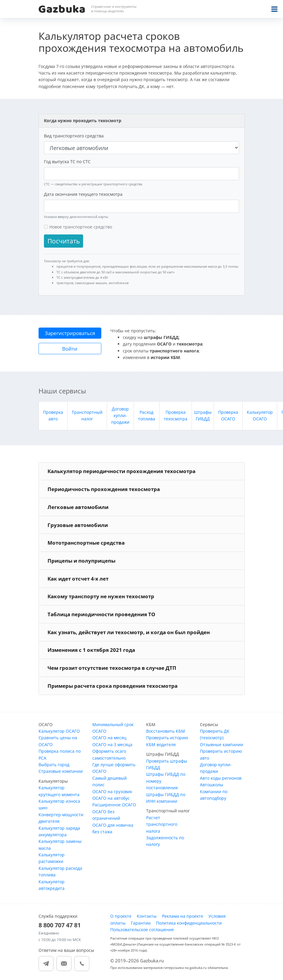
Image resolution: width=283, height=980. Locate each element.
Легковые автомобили (78, 507)
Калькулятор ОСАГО (59, 731)
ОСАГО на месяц (109, 738)
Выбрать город (54, 765)
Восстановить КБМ (166, 731)
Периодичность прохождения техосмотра (104, 489)
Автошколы (212, 785)
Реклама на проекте (183, 916)
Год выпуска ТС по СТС (67, 162)
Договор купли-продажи (120, 416)
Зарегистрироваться (70, 333)
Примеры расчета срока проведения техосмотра (113, 686)
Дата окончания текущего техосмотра (83, 194)
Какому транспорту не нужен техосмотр (101, 596)
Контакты (147, 916)
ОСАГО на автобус (111, 798)
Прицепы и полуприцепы (81, 561)
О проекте (121, 916)
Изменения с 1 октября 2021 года (91, 650)
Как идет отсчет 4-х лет (78, 579)
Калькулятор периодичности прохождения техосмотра (121, 471)
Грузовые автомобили (78, 525)
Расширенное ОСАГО (114, 805)
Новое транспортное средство (81, 227)
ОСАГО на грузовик (112, 792)
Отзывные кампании (222, 745)
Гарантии (141, 923)
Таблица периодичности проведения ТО (101, 614)
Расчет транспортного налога (162, 824)
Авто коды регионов (221, 778)
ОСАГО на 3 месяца (112, 745)
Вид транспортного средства (74, 136)
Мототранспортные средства (86, 543)
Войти (70, 349)
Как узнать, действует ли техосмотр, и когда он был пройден (129, 632)
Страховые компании (61, 771)
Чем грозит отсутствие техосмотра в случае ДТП (112, 668)
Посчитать (64, 241)
